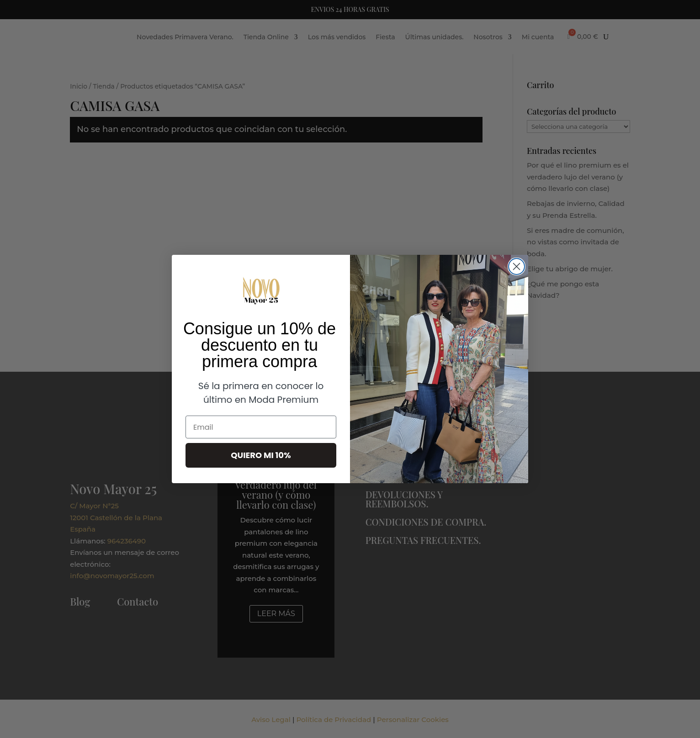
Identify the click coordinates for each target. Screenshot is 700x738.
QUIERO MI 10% (261, 455)
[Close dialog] (517, 266)
